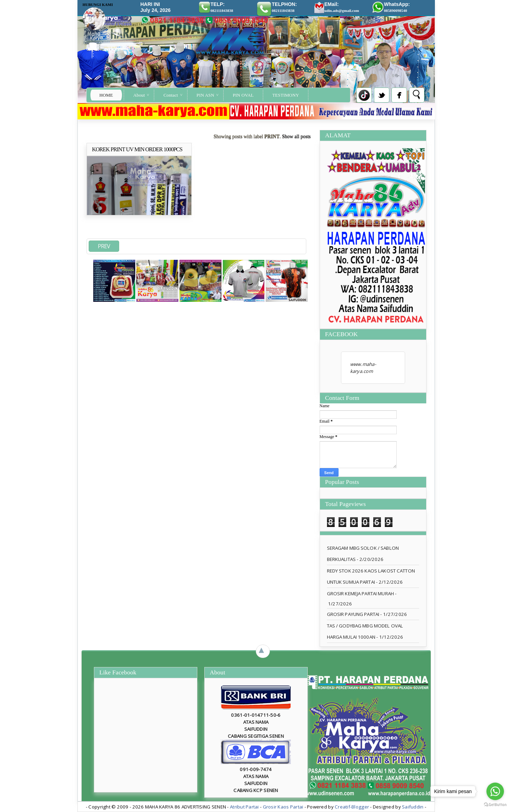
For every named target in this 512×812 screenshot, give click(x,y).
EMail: (342, 7)
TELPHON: (285, 7)
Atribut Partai (244, 807)
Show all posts (296, 136)
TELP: (222, 7)
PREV (104, 246)
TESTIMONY (286, 95)
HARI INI (150, 4)
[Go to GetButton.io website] (495, 805)
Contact (170, 95)
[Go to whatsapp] (495, 791)
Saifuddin (413, 807)
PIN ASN (205, 95)
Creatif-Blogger (352, 807)
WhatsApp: (397, 7)
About (139, 95)
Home (106, 95)
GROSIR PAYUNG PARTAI (353, 614)
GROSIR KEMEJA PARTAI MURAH (360, 594)
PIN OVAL (243, 95)
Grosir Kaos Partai (284, 807)
